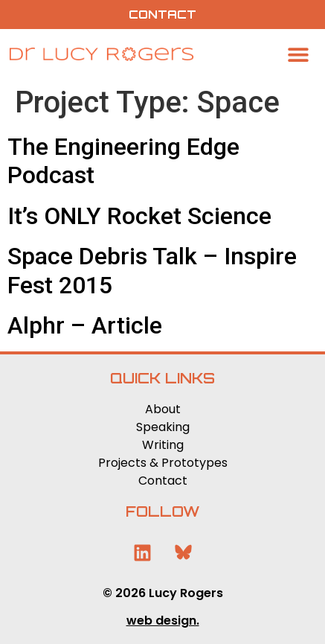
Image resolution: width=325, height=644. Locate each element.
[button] (299, 54)
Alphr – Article (85, 325)
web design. (163, 621)
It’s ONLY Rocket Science (139, 216)
